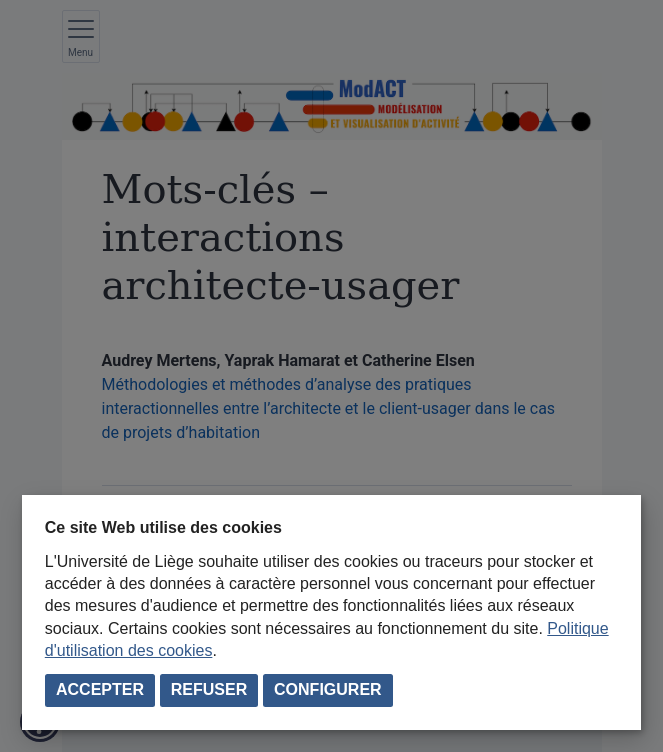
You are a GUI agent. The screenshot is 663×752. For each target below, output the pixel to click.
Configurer (328, 689)
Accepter (100, 689)
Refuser (209, 689)
